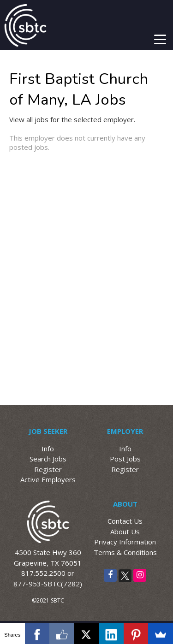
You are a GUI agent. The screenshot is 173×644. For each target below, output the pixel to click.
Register (48, 469)
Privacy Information (125, 542)
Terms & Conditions (125, 552)
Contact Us (125, 521)
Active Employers (48, 479)
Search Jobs (48, 459)
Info (48, 449)
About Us (125, 532)
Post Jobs (125, 459)
